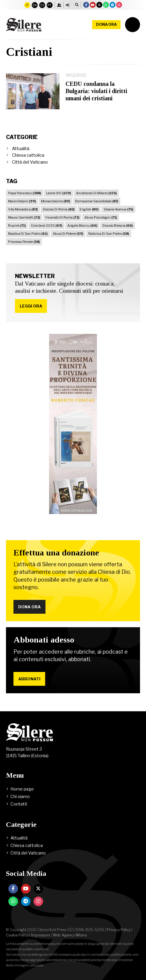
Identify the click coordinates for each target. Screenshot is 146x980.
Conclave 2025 (47, 225)
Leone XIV (58, 193)
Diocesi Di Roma (59, 209)
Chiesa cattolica (28, 155)
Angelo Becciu (82, 225)
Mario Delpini (22, 201)
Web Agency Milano (70, 935)
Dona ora (106, 24)
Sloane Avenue (118, 209)
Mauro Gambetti (24, 217)
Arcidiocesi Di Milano (96, 193)
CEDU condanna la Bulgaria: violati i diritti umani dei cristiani (96, 91)
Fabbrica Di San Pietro (109, 234)
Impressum (41, 935)
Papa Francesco (25, 193)
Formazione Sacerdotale (97, 201)
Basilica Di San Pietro (28, 234)
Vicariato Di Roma (62, 217)
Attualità (21, 149)
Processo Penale (24, 242)
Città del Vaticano (30, 162)
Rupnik (17, 225)
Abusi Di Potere (68, 234)
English (89, 209)
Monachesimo (55, 201)
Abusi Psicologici (101, 217)
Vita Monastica (23, 209)
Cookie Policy (17, 935)
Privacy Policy (119, 930)
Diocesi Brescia (118, 225)
